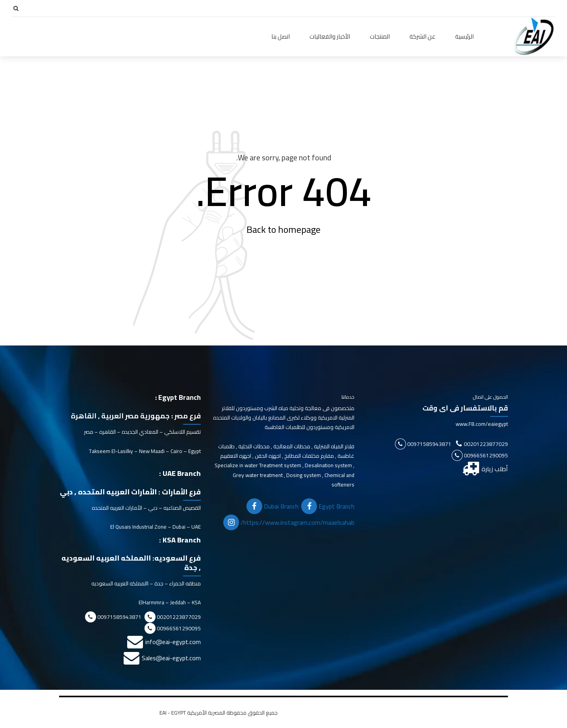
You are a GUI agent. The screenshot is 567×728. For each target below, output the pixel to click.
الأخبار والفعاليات (330, 36)
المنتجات (380, 36)
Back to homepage (283, 229)
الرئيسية (464, 36)
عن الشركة (422, 36)
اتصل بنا (281, 36)
